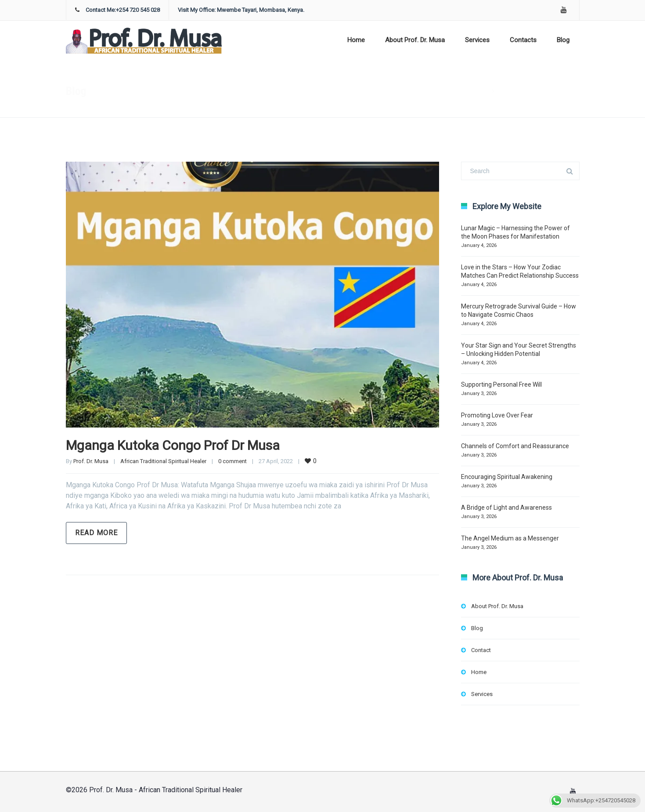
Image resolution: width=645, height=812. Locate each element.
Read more (96, 533)
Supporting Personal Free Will (501, 384)
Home (356, 40)
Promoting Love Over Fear (497, 415)
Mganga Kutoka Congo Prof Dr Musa (173, 445)
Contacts (523, 40)
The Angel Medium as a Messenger (510, 538)
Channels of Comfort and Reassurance (515, 446)
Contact (481, 650)
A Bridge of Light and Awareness (506, 507)
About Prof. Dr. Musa (415, 40)
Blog (563, 40)
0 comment (232, 461)
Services (477, 40)
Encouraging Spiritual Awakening (507, 477)
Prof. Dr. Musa (91, 461)
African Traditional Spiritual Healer (163, 461)
